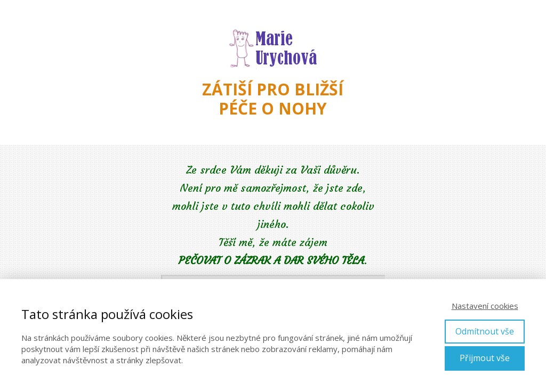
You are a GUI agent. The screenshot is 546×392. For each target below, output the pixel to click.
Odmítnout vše (485, 331)
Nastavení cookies (485, 306)
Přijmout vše (485, 358)
